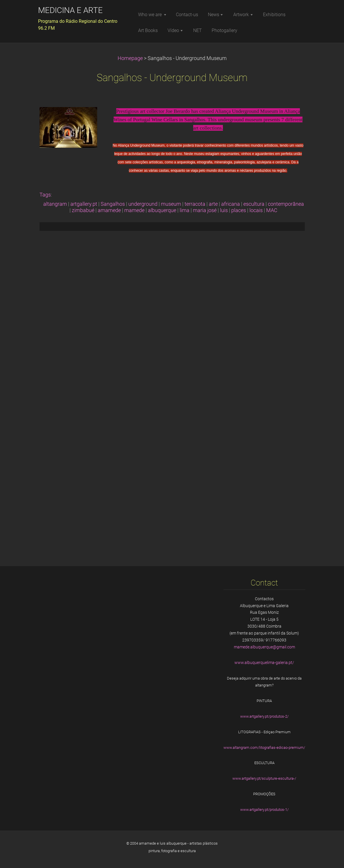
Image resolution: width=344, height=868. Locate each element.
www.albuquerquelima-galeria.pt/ (264, 663)
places (239, 210)
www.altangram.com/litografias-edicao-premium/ (264, 748)
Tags (45, 195)
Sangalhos (113, 204)
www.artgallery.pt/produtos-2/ (264, 716)
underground (143, 204)
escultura (254, 204)
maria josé (205, 210)
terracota (195, 204)
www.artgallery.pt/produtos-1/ (264, 810)
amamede (109, 210)
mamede (134, 210)
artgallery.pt (84, 204)
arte (213, 204)
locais (256, 210)
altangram (55, 204)
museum (171, 204)
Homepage (130, 58)
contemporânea (286, 204)
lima (185, 210)
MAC (272, 210)
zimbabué (83, 210)
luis (224, 210)
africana (231, 204)
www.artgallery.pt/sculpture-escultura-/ (264, 778)
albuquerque (162, 210)
